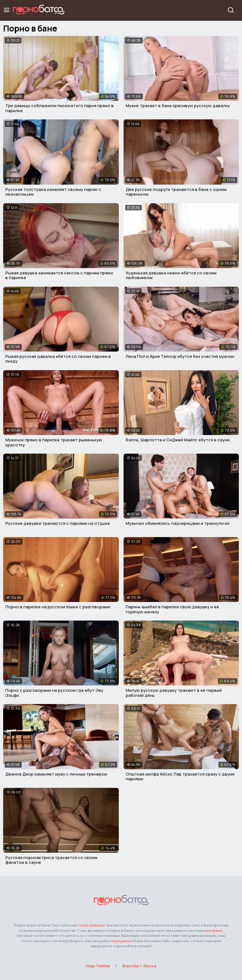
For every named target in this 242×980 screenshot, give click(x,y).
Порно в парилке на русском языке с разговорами (58, 607)
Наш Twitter (98, 966)
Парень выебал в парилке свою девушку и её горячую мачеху (172, 609)
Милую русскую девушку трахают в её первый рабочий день (174, 693)
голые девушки (91, 925)
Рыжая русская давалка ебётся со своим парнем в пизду (58, 359)
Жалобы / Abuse (139, 966)
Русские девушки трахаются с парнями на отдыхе (58, 523)
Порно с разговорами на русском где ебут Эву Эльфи (54, 693)
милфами (214, 930)
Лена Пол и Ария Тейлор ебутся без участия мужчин (180, 356)
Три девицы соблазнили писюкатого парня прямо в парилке (60, 108)
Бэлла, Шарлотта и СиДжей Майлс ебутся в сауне (178, 440)
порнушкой (121, 941)
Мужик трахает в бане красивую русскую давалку (178, 106)
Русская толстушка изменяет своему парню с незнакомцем (53, 192)
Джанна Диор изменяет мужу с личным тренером (56, 774)
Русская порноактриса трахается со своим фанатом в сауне (51, 860)
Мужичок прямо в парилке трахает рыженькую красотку (54, 442)
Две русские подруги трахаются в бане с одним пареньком (176, 192)
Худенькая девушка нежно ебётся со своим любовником (171, 275)
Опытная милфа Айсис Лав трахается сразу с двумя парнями (180, 777)
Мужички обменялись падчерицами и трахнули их (178, 523)
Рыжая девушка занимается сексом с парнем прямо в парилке (59, 275)
